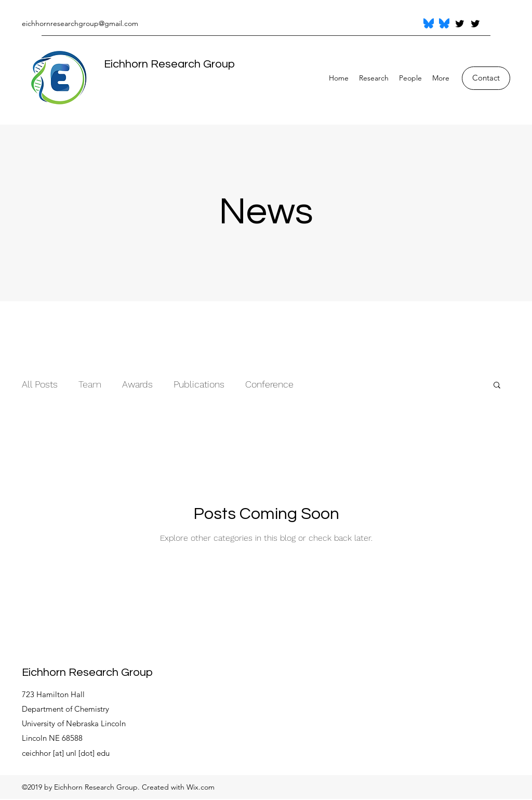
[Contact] (486, 78)
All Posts (40, 384)
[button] (497, 386)
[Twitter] (460, 23)
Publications (199, 384)
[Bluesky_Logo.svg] (429, 23)
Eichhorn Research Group (169, 64)
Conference (269, 384)
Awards (137, 384)
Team (90, 384)
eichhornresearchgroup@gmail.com (80, 23)
